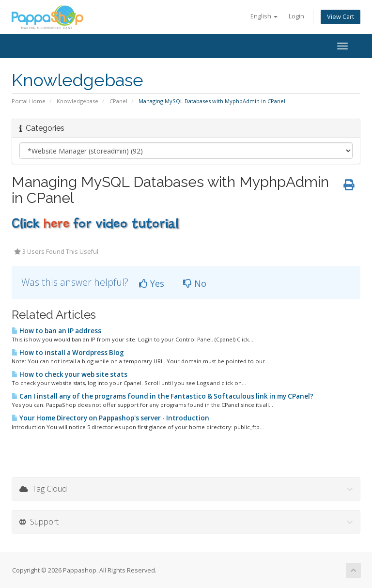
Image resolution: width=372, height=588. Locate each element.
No (195, 283)
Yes (152, 283)
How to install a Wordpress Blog (68, 353)
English (264, 16)
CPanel (118, 101)
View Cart (341, 17)
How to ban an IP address (56, 331)
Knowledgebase (77, 101)
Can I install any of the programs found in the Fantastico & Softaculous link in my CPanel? (163, 396)
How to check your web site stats (70, 374)
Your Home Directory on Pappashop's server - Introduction (110, 418)
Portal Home (29, 101)
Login (296, 16)
